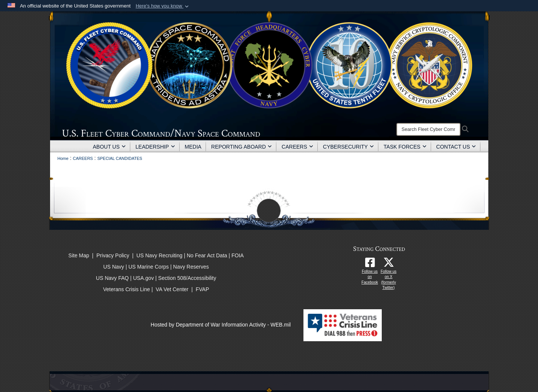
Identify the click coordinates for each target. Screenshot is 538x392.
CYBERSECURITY (348, 147)
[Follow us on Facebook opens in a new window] (370, 264)
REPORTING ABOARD (242, 147)
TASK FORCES (405, 147)
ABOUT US (109, 147)
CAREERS (297, 147)
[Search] (428, 129)
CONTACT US (456, 147)
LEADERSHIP (155, 147)
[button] (163, 6)
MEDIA (193, 147)
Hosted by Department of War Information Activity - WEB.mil (221, 325)
